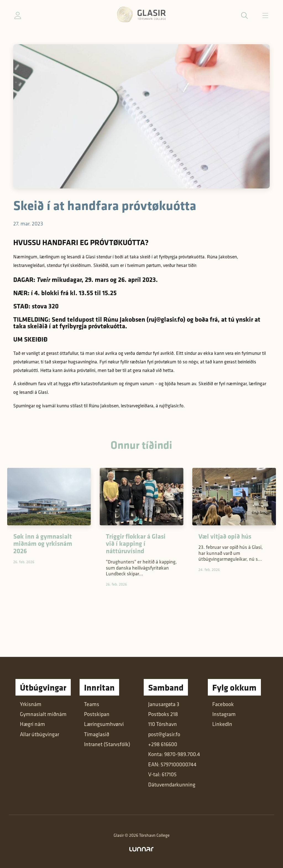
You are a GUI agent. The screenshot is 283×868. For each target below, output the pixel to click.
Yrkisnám (31, 704)
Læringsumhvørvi (104, 724)
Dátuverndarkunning (172, 785)
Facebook (223, 704)
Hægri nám (32, 724)
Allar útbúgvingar (40, 734)
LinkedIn (222, 724)
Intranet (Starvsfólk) (107, 744)
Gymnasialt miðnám (43, 714)
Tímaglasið (97, 734)
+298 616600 (163, 744)
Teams (92, 704)
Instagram (224, 714)
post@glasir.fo (164, 734)
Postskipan (97, 714)
